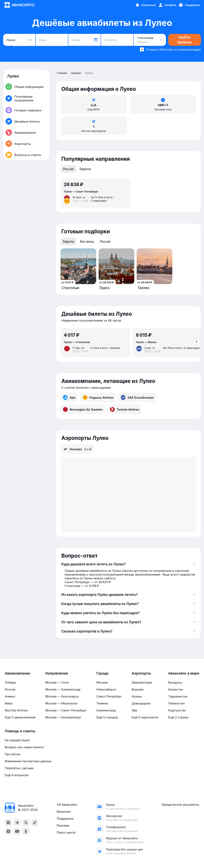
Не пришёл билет (17, 740)
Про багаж (13, 754)
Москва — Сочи (57, 682)
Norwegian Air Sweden (83, 409)
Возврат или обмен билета (24, 747)
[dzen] (8, 831)
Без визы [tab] (87, 241)
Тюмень (102, 703)
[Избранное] (145, 5)
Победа (10, 682)
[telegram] (17, 823)
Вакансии (64, 812)
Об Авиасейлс (67, 805)
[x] (26, 823)
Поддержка (65, 818)
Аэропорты (141, 673)
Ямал (9, 703)
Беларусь (175, 682)
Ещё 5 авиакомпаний (20, 717)
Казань (137, 696)
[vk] (8, 823)
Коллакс (77, 449)
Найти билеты (184, 40)
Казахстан (176, 689)
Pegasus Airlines (98, 397)
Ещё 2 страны (178, 717)
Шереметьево (142, 682)
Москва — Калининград (63, 689)
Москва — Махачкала (61, 703)
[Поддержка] (189, 5)
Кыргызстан (177, 710)
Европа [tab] (85, 169)
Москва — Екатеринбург (63, 717)
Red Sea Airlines (16, 710)
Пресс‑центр (66, 832)
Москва (102, 682)
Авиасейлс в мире (184, 673)
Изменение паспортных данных (28, 761)
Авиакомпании (17, 673)
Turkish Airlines (125, 409)
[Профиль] (167, 5)
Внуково (138, 689)
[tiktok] (35, 823)
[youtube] (17, 831)
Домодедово (141, 703)
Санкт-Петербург (109, 696)
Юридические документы (180, 805)
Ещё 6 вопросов (17, 775)
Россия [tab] (68, 169)
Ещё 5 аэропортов (145, 717)
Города (102, 673)
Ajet (69, 397)
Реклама (63, 825)
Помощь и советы (20, 731)
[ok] (26, 831)
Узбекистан (176, 703)
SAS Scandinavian (137, 397)
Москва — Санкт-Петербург (66, 710)
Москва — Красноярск (62, 696)
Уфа (134, 710)
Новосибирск (106, 689)
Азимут (10, 696)
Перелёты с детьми (19, 768)
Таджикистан (178, 696)
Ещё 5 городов (107, 717)
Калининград (106, 710)
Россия (10, 689)
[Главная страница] (19, 5)
